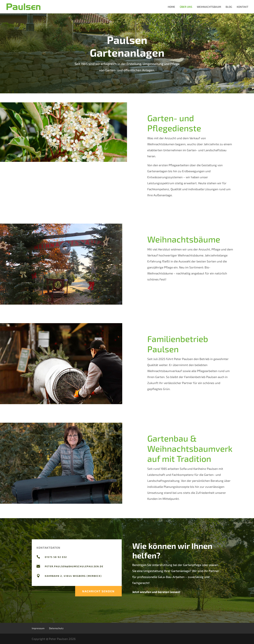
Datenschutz (56, 628)
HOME (171, 7)
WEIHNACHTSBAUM (209, 7)
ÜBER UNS (186, 7)
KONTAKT (243, 7)
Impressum (38, 628)
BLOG (229, 7)
